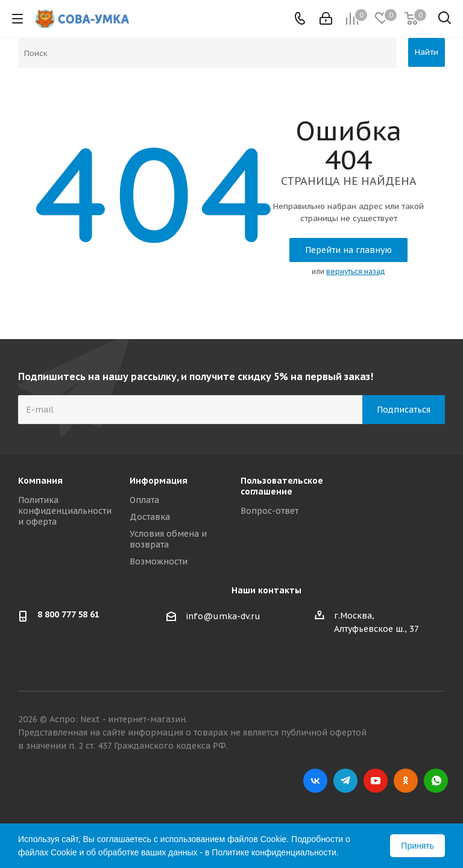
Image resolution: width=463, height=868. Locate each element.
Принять (417, 846)
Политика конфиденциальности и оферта (65, 511)
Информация (159, 481)
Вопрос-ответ (269, 511)
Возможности (159, 561)
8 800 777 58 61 (68, 614)
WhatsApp (436, 781)
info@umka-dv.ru (223, 616)
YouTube (376, 781)
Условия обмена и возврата (168, 539)
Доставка (150, 517)
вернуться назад (356, 271)
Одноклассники (406, 781)
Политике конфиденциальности (274, 852)
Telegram (345, 781)
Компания (40, 481)
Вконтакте (315, 781)
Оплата (144, 500)
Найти (427, 52)
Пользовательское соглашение (282, 486)
